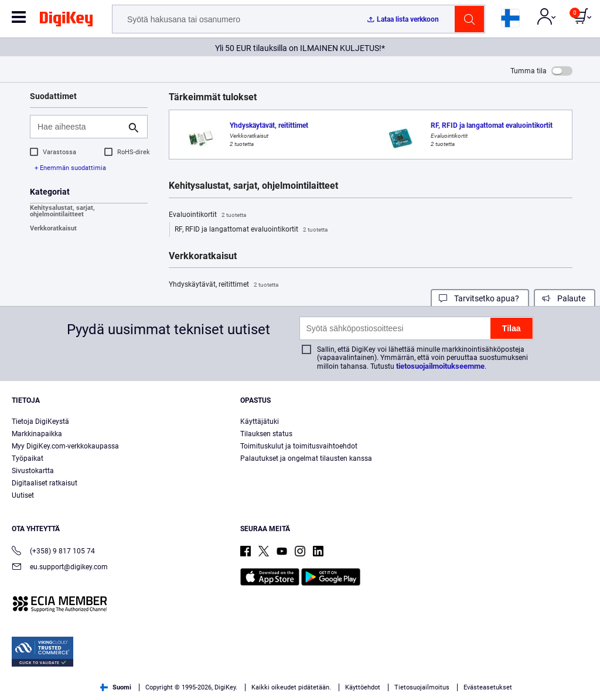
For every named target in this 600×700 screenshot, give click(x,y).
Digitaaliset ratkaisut (45, 483)
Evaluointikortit (207, 215)
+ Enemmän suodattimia (70, 168)
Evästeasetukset (488, 687)
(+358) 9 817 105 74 (53, 552)
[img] (66, 21)
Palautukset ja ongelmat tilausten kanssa (306, 458)
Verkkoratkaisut (53, 228)
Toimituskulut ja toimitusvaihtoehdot (299, 446)
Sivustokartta (33, 471)
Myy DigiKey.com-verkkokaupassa (65, 446)
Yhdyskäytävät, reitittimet (224, 285)
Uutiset (23, 495)
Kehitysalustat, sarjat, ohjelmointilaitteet (62, 211)
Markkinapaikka (37, 434)
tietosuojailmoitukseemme (440, 366)
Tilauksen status (266, 434)
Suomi (116, 687)
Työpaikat (28, 458)
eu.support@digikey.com (60, 568)
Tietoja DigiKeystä (40, 422)
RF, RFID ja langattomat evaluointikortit (251, 230)
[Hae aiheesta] (79, 127)
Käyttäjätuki (260, 422)
